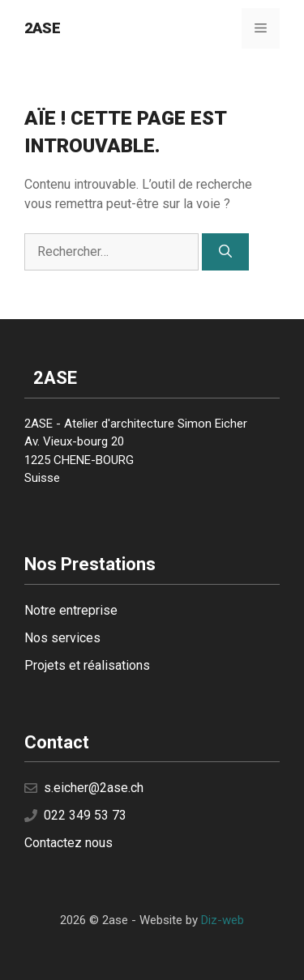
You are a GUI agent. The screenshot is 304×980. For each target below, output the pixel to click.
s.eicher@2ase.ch (94, 788)
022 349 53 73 (85, 815)
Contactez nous (69, 843)
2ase (43, 28)
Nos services (62, 638)
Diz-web (223, 920)
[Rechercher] (225, 252)
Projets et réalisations (87, 665)
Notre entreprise (71, 610)
